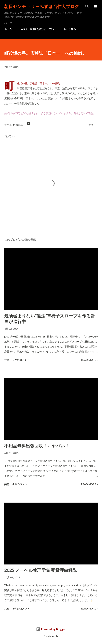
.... (43, 103)
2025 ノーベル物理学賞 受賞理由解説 (41, 570)
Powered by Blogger (51, 629)
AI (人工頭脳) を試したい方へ (38, 29)
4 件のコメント (21, 484)
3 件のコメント (21, 609)
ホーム (8, 29)
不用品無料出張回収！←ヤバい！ (37, 446)
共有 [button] (91, 125)
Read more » (89, 360)
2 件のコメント (21, 360)
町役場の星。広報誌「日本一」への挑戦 (38, 83)
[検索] (87, 6)
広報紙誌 (18, 125)
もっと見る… (71, 29)
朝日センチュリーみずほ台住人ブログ (42, 6)
